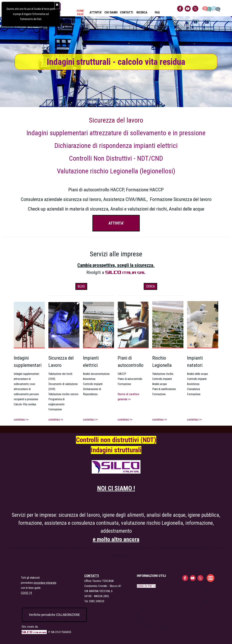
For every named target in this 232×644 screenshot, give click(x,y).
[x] (195, 9)
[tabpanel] (116, 164)
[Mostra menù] (211, 578)
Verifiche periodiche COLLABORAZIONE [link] (54, 615)
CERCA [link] (150, 286)
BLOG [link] (81, 286)
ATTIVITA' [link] (116, 223)
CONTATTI (127, 12)
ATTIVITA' (96, 12)
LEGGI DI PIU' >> (146, 586)
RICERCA (142, 12)
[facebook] (180, 9)
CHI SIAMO (111, 12)
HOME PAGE (80, 13)
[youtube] (188, 9)
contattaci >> (56, 420)
